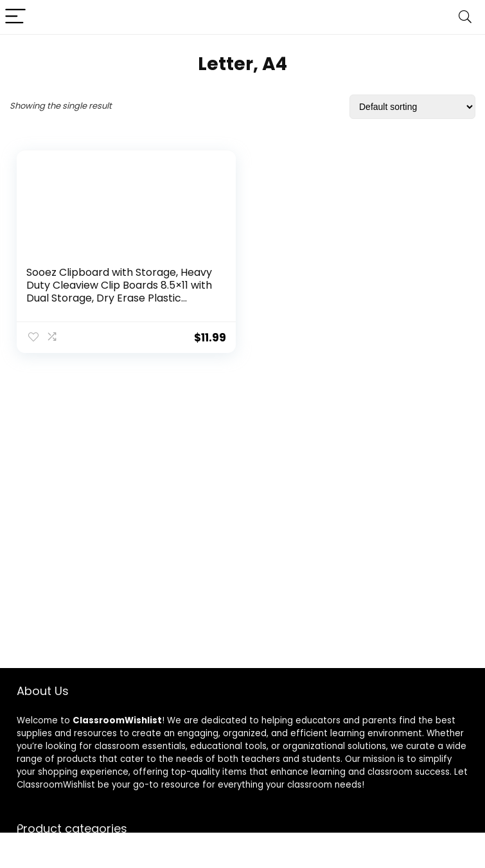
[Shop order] (412, 107)
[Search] (465, 17)
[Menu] (15, 17)
